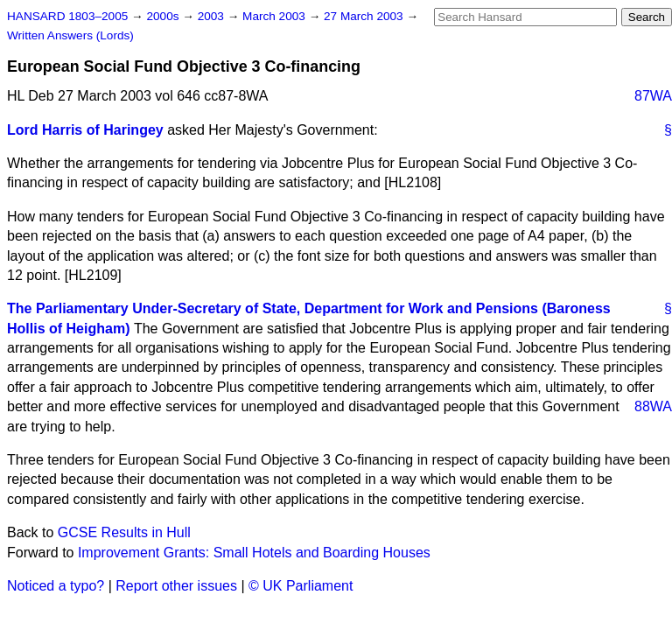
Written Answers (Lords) (70, 35)
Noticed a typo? (56, 586)
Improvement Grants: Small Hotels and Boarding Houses (254, 553)
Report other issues (176, 586)
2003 (213, 16)
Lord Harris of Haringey (85, 130)
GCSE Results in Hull (124, 532)
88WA (653, 406)
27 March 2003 (365, 16)
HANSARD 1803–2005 (67, 16)
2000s (164, 16)
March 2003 (276, 16)
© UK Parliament (301, 586)
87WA (653, 96)
